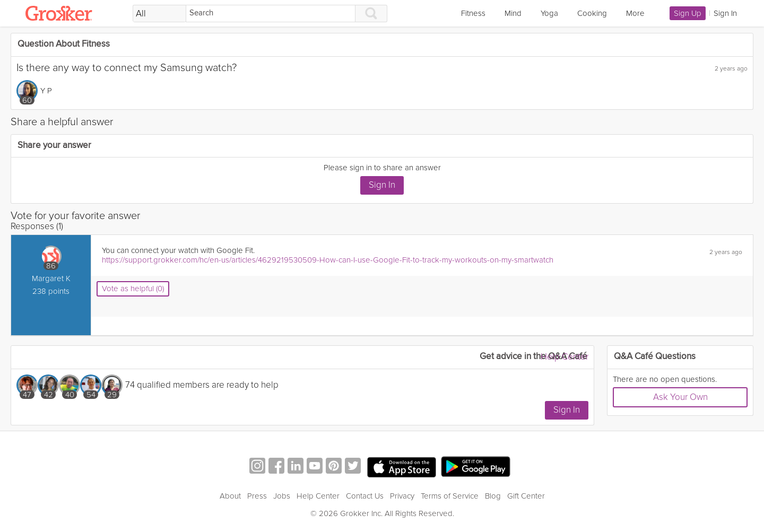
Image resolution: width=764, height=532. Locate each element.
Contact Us (365, 496)
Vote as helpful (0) (133, 289)
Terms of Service (450, 496)
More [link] (635, 13)
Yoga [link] (549, 13)
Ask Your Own (680, 397)
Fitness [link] (473, 13)
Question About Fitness (64, 44)
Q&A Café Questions (655, 357)
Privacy (402, 496)
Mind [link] (513, 13)
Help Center (565, 357)
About (230, 496)
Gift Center (526, 496)
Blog (493, 496)
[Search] (271, 14)
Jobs (282, 496)
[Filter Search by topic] (159, 14)
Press (257, 496)
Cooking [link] (592, 13)
